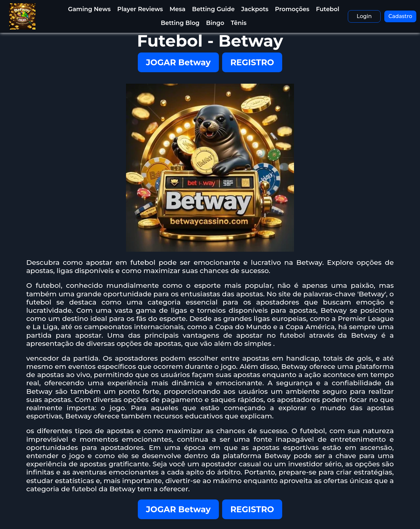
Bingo (215, 23)
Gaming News (89, 9)
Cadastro (400, 16)
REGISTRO (252, 62)
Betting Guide (213, 9)
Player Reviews (140, 9)
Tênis (239, 23)
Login (364, 16)
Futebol (328, 9)
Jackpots (255, 9)
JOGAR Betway (178, 62)
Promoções (292, 9)
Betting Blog (180, 23)
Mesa (178, 9)
